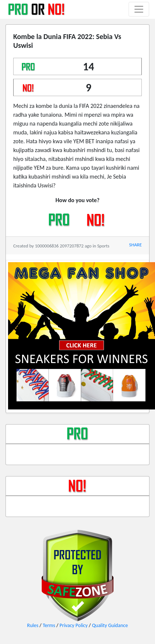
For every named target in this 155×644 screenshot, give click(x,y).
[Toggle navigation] (139, 9)
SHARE (136, 245)
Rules (33, 625)
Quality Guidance (110, 625)
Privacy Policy (74, 625)
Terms (49, 625)
